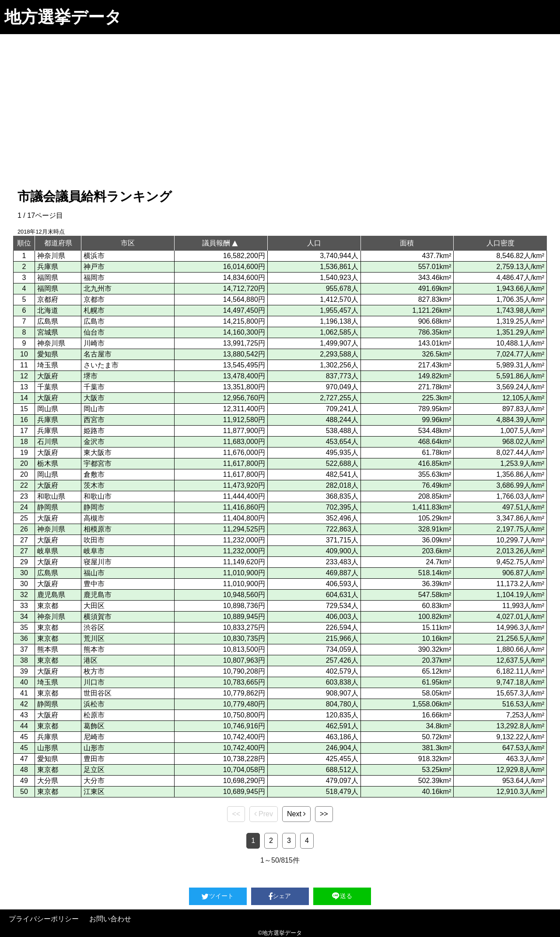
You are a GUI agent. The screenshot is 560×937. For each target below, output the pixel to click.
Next (296, 814)
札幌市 (94, 310)
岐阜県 (48, 551)
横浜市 (94, 256)
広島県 (48, 321)
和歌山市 (98, 496)
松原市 (94, 715)
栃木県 (48, 463)
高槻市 (94, 518)
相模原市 (98, 529)
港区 (91, 660)
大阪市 (94, 398)
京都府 (48, 299)
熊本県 (48, 649)
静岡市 (94, 507)
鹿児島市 (98, 595)
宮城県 (48, 332)
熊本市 (94, 649)
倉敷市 (94, 474)
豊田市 (94, 759)
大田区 (94, 606)
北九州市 (98, 288)
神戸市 (94, 267)
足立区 (94, 770)
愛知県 (48, 354)
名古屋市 (98, 354)
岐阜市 (94, 551)
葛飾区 (94, 726)
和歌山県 (51, 496)
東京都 (48, 606)
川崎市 (94, 343)
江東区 (94, 792)
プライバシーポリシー (44, 919)
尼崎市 (94, 737)
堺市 (91, 376)
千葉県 (48, 387)
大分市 (94, 781)
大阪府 (48, 376)
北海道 (48, 310)
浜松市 (94, 704)
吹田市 (94, 540)
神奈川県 (51, 256)
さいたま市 (101, 365)
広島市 (94, 321)
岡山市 (94, 409)
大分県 (48, 781)
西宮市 (94, 420)
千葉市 (94, 387)
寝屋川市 (98, 562)
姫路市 (94, 431)
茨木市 (94, 485)
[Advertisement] (280, 100)
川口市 (94, 682)
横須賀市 (98, 617)
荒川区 (94, 638)
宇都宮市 (98, 463)
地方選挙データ (63, 17)
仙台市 (94, 332)
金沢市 (94, 442)
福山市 (94, 573)
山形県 (48, 748)
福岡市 (94, 278)
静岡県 (48, 507)
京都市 (94, 299)
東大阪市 (98, 453)
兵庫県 (48, 267)
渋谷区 (94, 628)
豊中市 (94, 584)
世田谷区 (98, 693)
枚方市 (94, 671)
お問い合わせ (110, 919)
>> (324, 814)
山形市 (94, 748)
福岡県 (48, 278)
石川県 (48, 442)
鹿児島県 (51, 595)
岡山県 (48, 409)
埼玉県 (48, 365)
